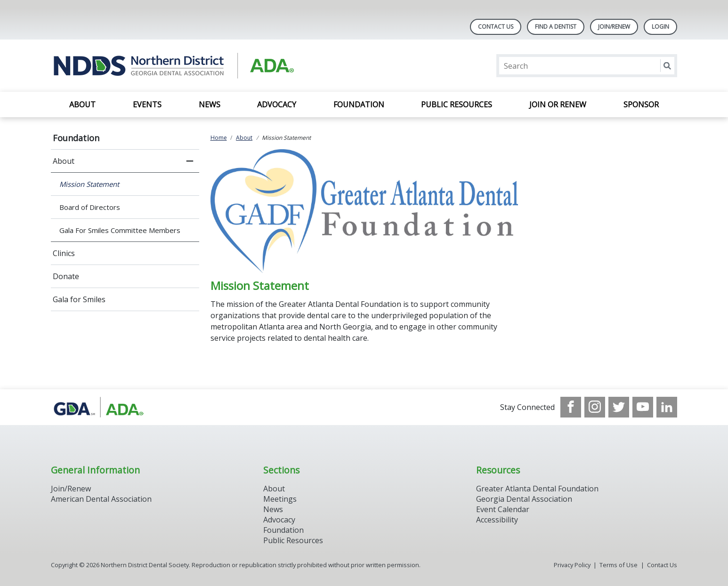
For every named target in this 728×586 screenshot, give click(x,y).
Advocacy (277, 104)
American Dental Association (101, 499)
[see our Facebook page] (571, 407)
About (82, 104)
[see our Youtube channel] (643, 407)
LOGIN (660, 27)
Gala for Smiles (79, 299)
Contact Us (496, 27)
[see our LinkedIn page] (667, 407)
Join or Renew (558, 104)
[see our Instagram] (595, 407)
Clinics (64, 253)
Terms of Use (619, 565)
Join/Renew (614, 27)
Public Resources (457, 104)
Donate (66, 276)
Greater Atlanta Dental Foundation (537, 489)
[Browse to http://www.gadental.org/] (99, 407)
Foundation (359, 104)
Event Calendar (503, 509)
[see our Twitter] (619, 407)
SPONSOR (641, 104)
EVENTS (147, 104)
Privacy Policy (572, 565)
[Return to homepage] (173, 66)
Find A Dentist (556, 27)
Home (219, 138)
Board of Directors (90, 207)
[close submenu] (190, 161)
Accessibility (497, 520)
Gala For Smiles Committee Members (120, 230)
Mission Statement (89, 184)
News (210, 104)
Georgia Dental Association (524, 499)
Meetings (280, 499)
